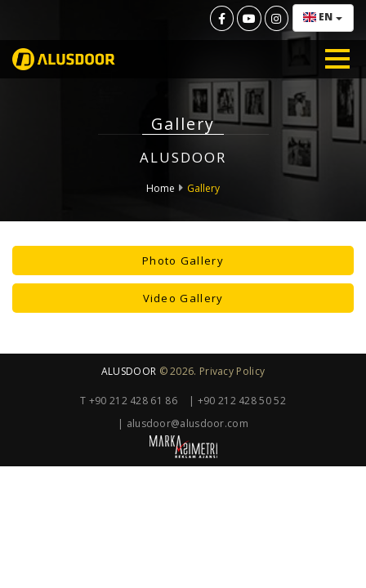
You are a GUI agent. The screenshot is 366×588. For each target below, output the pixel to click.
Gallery (203, 188)
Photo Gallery (183, 261)
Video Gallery (183, 298)
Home (161, 188)
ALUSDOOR (129, 371)
